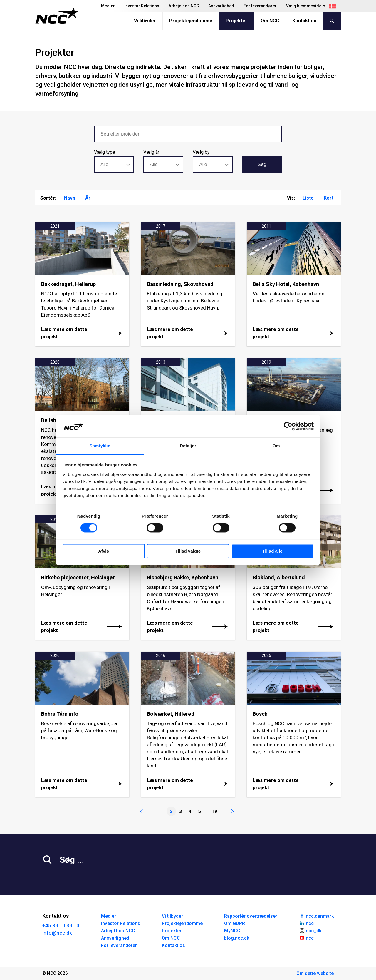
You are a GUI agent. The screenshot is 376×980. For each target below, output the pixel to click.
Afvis (104, 551)
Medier (108, 6)
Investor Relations (142, 6)
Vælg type (105, 152)
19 (214, 811)
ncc (306, 923)
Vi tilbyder (145, 21)
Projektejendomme (191, 21)
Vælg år (151, 152)
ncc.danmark (316, 916)
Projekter (236, 21)
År (88, 198)
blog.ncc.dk (237, 938)
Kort (329, 198)
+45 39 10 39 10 (61, 925)
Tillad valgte (188, 551)
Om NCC (270, 21)
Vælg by (201, 152)
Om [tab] (276, 446)
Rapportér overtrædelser (251, 916)
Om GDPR (235, 923)
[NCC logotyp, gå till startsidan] (57, 16)
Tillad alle (272, 551)
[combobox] (114, 165)
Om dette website (315, 973)
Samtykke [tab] (100, 446)
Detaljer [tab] (188, 446)
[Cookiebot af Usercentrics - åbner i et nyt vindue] (288, 426)
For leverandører (260, 6)
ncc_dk (310, 930)
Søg (262, 164)
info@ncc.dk (57, 933)
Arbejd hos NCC (184, 6)
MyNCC (232, 931)
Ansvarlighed (221, 6)
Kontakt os (304, 21)
